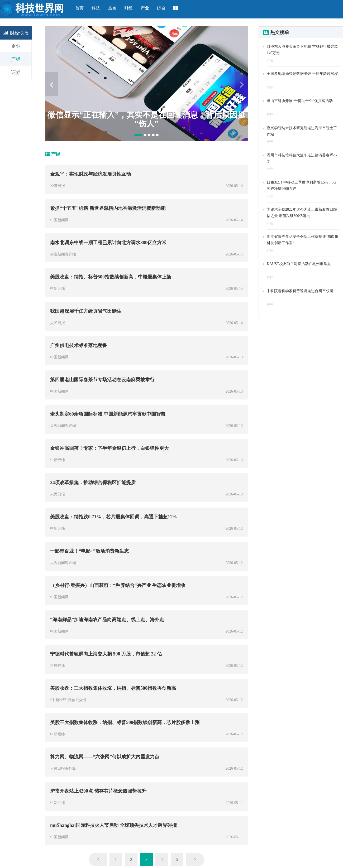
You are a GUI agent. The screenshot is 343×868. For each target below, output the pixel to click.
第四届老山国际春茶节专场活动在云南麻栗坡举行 (102, 380)
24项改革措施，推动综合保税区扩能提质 (93, 483)
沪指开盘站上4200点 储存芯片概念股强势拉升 (98, 791)
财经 (128, 8)
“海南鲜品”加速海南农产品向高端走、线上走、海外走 (107, 620)
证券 (16, 73)
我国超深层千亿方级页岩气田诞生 (86, 311)
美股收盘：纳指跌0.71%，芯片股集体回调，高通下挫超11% (114, 517)
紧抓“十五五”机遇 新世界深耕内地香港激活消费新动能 (108, 208)
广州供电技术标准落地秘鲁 (79, 345)
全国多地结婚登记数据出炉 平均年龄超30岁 (302, 74)
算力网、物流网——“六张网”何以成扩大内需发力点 (105, 757)
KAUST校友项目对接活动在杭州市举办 (299, 264)
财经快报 (16, 33)
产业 (145, 8)
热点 (112, 8)
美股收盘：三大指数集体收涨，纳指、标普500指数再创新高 (113, 688)
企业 (16, 46)
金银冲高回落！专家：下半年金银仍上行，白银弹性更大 (109, 448)
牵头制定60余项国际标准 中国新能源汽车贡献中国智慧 (108, 414)
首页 (79, 8)
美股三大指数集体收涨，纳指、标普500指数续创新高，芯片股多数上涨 (125, 722)
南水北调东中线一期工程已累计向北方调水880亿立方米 (108, 243)
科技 (96, 8)
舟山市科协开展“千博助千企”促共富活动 (300, 101)
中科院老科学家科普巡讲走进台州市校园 (300, 291)
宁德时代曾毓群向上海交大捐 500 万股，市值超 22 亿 (106, 654)
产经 (16, 59)
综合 (161, 8)
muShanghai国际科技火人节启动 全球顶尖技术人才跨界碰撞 (113, 825)
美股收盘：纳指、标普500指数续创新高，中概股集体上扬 (111, 277)
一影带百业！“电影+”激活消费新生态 (89, 551)
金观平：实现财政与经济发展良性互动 (90, 174)
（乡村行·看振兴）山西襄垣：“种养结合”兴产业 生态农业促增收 (118, 585)
